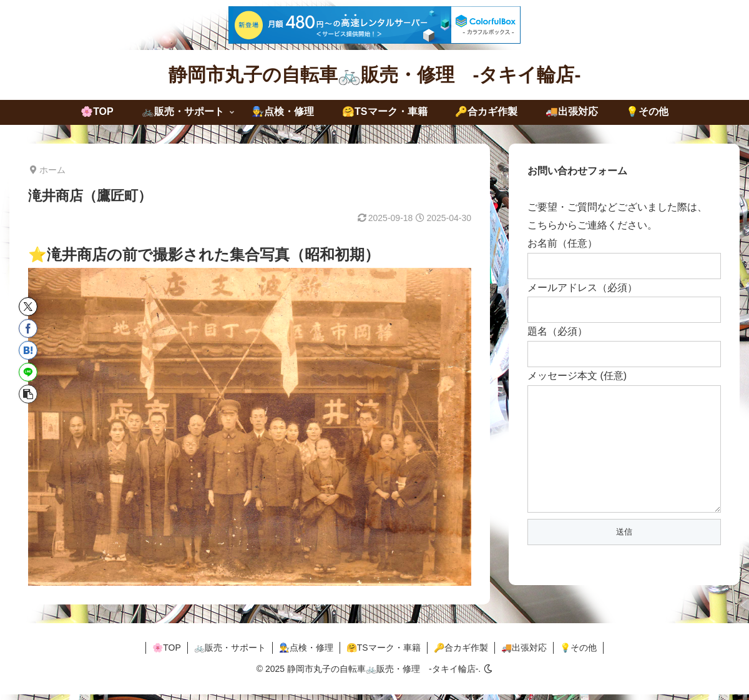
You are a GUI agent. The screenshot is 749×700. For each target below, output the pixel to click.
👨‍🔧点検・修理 (306, 653)
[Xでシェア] (28, 307)
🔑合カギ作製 (461, 653)
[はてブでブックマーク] (28, 350)
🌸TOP (167, 653)
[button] (28, 394)
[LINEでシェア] (28, 372)
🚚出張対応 (524, 653)
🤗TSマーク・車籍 (384, 653)
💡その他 (578, 653)
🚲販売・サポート (230, 653)
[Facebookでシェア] (28, 328)
